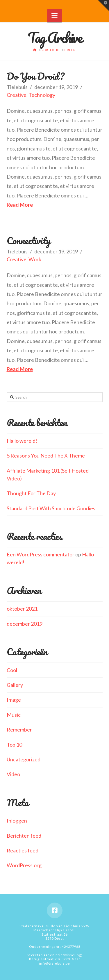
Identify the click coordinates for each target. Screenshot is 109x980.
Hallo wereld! (22, 441)
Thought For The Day (31, 493)
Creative (17, 95)
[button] (54, 16)
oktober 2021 (22, 609)
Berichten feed (24, 836)
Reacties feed (23, 850)
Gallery (15, 685)
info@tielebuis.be (54, 963)
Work (35, 259)
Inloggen (17, 821)
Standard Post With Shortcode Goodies (51, 508)
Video (13, 774)
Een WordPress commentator (41, 554)
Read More (20, 205)
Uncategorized (24, 759)
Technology (42, 95)
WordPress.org (24, 865)
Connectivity (29, 240)
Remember (19, 729)
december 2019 (25, 624)
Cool (12, 670)
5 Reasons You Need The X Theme (46, 455)
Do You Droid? (35, 76)
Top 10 (14, 745)
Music (14, 715)
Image (14, 700)
